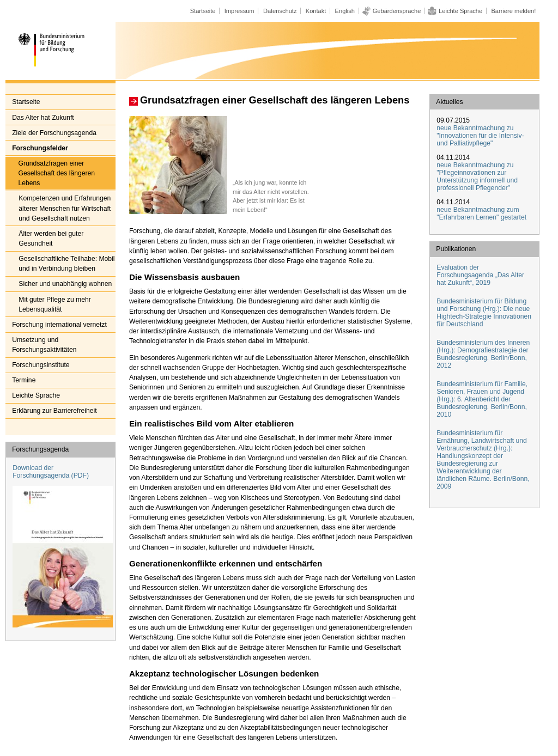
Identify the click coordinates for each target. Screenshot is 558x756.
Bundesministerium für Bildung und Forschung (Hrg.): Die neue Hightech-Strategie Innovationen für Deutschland (484, 313)
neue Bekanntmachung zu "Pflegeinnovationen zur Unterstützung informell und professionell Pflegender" (477, 176)
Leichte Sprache (460, 11)
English (345, 11)
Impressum (239, 11)
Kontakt (316, 11)
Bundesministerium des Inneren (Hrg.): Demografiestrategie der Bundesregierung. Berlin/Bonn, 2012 (483, 354)
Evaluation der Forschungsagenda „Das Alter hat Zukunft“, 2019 (480, 275)
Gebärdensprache (397, 11)
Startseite (203, 11)
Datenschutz (280, 11)
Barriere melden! (513, 11)
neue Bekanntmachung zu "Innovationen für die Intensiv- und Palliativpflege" (480, 136)
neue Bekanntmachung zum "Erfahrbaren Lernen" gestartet (481, 214)
